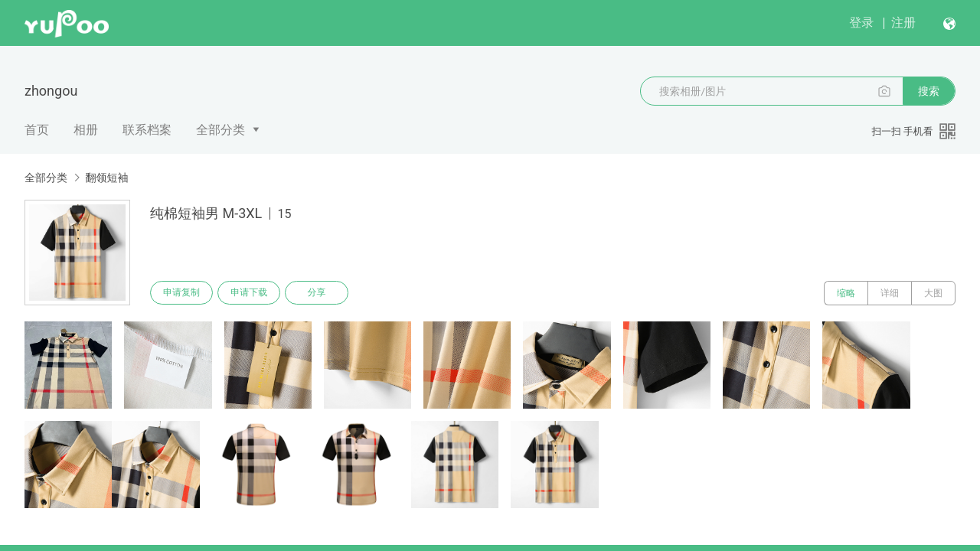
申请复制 (182, 293)
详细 (890, 293)
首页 (37, 130)
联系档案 (147, 130)
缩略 (846, 293)
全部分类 (220, 130)
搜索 (929, 91)
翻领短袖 (106, 178)
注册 (903, 23)
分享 (320, 293)
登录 (861, 23)
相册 (86, 130)
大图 (933, 293)
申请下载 (251, 293)
